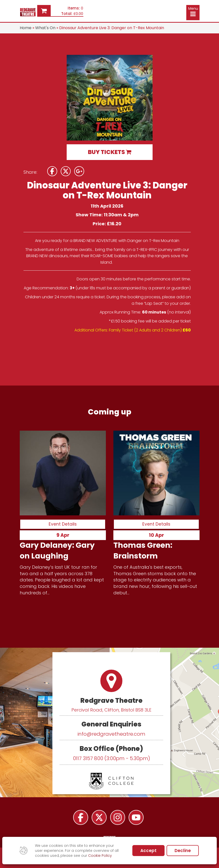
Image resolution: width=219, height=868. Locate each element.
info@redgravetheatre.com (111, 734)
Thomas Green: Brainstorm (143, 550)
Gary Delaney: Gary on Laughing (57, 550)
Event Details (63, 524)
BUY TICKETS (109, 152)
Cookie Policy (100, 856)
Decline (183, 851)
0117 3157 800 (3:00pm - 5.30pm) (111, 758)
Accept (148, 851)
